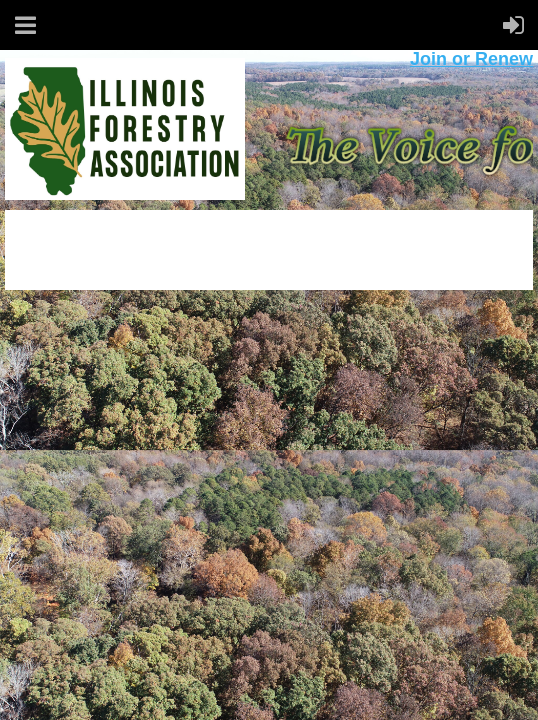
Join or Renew (471, 59)
